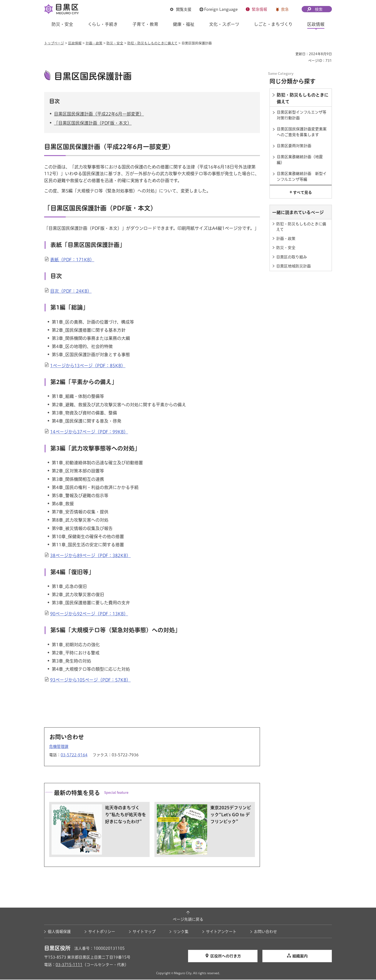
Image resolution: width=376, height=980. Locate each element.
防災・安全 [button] (62, 24)
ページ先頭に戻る (188, 920)
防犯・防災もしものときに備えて (152, 43)
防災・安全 (115, 43)
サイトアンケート (221, 932)
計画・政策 (94, 43)
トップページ (54, 43)
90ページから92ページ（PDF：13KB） (89, 614)
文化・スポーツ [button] (224, 24)
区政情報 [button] (316, 24)
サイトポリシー (102, 932)
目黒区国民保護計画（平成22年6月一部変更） (99, 114)
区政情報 (75, 43)
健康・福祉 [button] (184, 24)
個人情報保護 (59, 932)
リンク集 (181, 932)
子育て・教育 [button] (145, 24)
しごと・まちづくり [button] (273, 24)
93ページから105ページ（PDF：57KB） (90, 681)
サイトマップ (144, 932)
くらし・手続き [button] (103, 24)
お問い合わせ (265, 932)
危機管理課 (59, 747)
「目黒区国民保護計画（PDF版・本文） (93, 124)
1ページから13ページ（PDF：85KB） (88, 366)
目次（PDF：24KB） (71, 292)
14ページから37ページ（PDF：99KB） (89, 432)
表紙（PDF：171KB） (72, 260)
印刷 (290, 54)
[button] (181, 10)
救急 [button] (285, 9)
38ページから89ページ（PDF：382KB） (90, 556)
